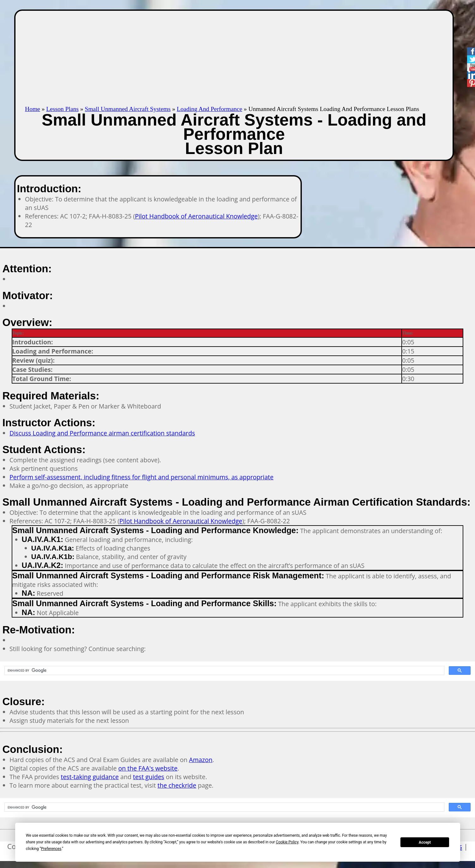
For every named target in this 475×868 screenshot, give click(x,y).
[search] (224, 671)
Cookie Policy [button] (287, 842)
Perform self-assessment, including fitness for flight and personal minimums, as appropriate (141, 477)
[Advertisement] (234, 58)
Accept (425, 842)
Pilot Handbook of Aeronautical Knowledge (196, 216)
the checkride (177, 785)
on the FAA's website (148, 768)
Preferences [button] (51, 849)
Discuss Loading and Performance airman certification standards (102, 433)
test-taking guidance (90, 777)
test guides (149, 777)
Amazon (201, 760)
